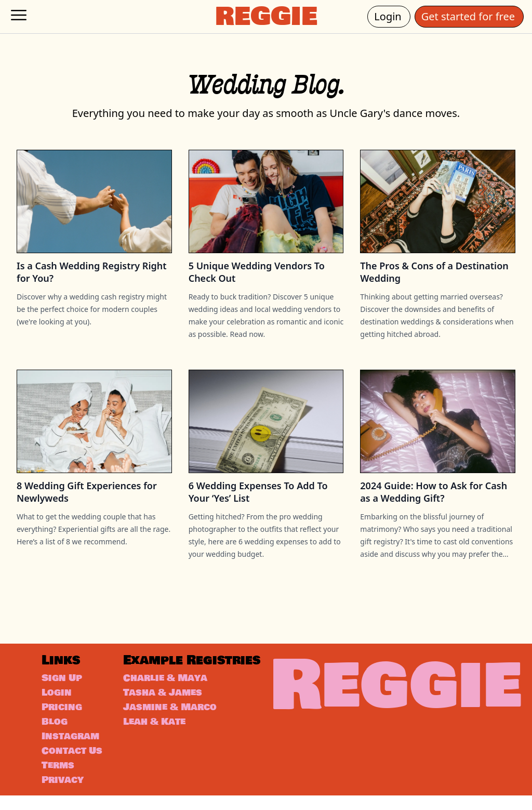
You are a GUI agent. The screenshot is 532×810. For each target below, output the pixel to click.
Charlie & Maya (174, 694)
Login (392, 16)
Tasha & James (172, 709)
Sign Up (64, 678)
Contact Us (66, 758)
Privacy (65, 794)
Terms (60, 780)
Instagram (74, 736)
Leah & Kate (163, 738)
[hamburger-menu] (19, 15)
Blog (56, 721)
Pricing (64, 707)
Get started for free (473, 16)
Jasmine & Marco (180, 723)
